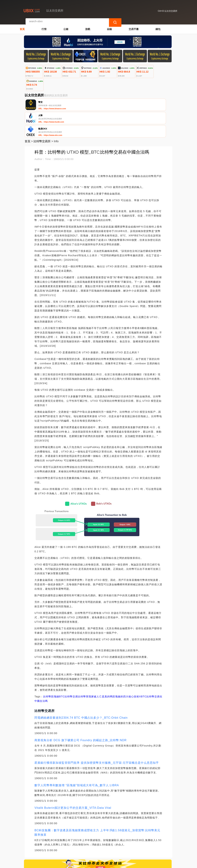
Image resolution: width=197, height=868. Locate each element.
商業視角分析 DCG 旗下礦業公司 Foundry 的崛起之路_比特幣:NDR (80, 713)
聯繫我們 (63, 847)
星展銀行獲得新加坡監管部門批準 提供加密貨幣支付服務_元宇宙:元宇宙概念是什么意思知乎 (97, 736)
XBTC (143, 670)
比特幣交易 (71, 670)
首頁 (22, 26)
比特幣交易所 (42, 114)
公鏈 (66, 26)
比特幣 (47, 670)
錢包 (158, 26)
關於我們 (80, 847)
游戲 (88, 26)
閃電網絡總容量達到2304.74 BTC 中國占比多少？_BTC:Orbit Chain (81, 691)
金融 (109, 26)
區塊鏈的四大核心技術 (126, 670)
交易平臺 (134, 26)
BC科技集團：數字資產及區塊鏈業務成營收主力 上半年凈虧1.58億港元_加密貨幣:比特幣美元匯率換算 (97, 806)
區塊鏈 (55, 670)
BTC (62, 670)
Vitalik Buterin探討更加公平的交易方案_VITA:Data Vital (73, 781)
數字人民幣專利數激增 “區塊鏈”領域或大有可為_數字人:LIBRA (77, 758)
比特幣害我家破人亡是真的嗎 (95, 670)
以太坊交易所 (83, 864)
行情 (44, 26)
